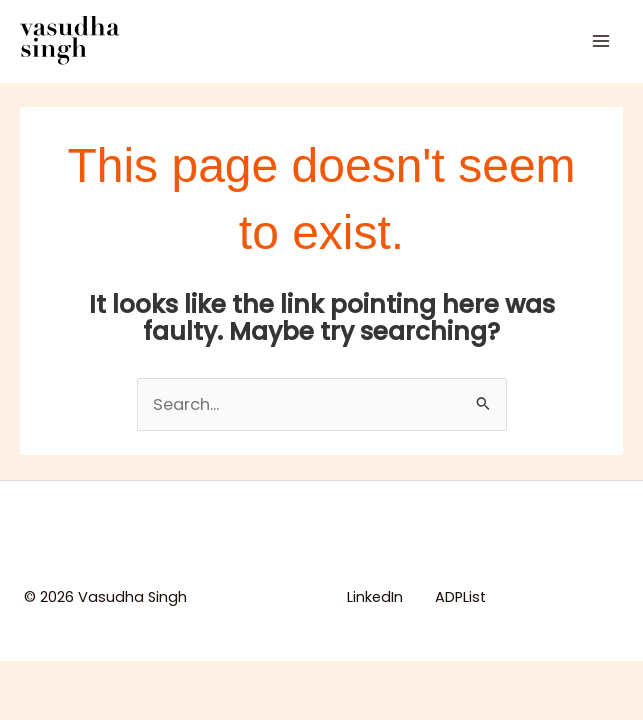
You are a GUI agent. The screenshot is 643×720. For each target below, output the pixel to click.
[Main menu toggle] (600, 40)
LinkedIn (375, 597)
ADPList (460, 597)
